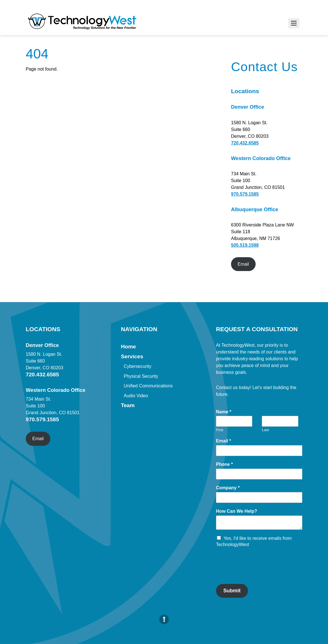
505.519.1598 (245, 245)
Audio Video (136, 396)
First (220, 430)
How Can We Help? (237, 511)
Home (128, 347)
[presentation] (259, 575)
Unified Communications (148, 386)
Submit (232, 591)
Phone (225, 464)
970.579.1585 (245, 194)
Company (228, 488)
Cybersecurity (137, 366)
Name (224, 412)
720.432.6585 (245, 143)
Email (243, 264)
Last (265, 430)
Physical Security (141, 376)
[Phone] (259, 474)
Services (132, 356)
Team (128, 405)
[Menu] (294, 23)
